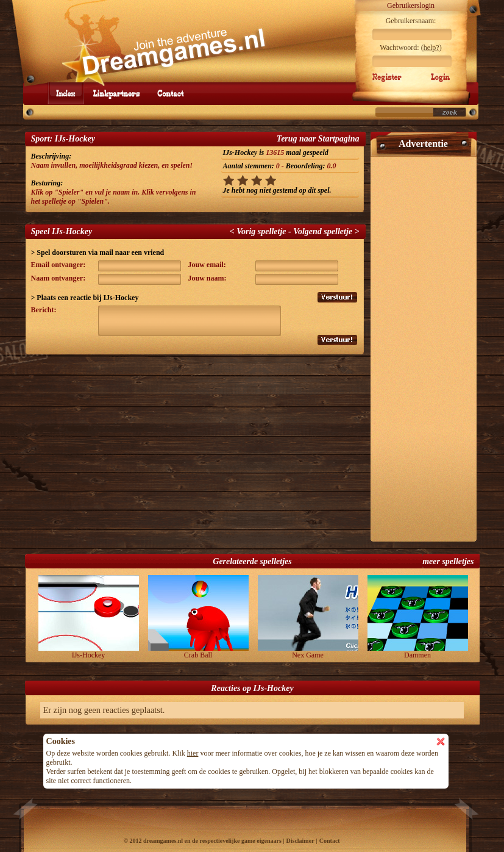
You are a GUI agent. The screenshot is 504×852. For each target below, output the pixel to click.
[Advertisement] (424, 344)
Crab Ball (198, 617)
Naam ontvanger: (59, 278)
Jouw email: (207, 265)
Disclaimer (300, 841)
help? (431, 48)
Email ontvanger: (59, 265)
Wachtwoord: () (410, 48)
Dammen (418, 617)
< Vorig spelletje (258, 231)
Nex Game (308, 617)
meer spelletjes (448, 561)
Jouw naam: (208, 278)
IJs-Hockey (89, 617)
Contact (330, 841)
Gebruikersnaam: (411, 21)
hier (193, 753)
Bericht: (44, 310)
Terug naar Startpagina (318, 139)
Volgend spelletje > (326, 231)
